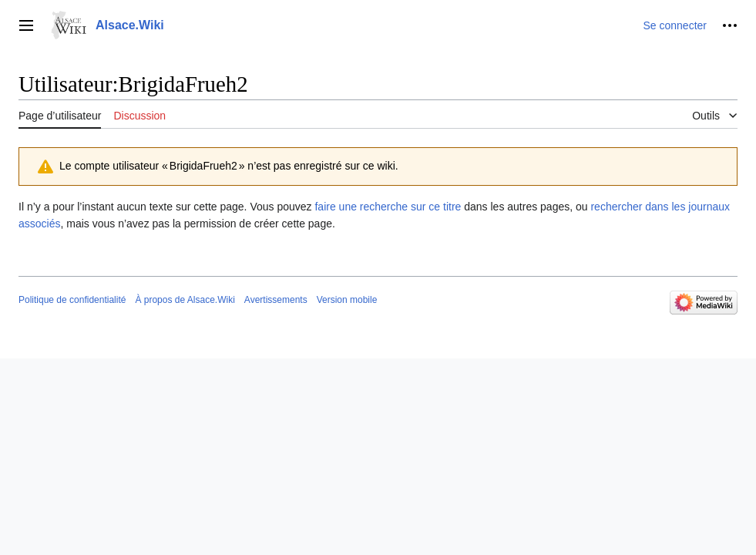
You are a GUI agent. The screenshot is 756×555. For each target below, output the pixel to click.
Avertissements (276, 300)
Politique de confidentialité (72, 300)
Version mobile (347, 300)
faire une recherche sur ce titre (388, 207)
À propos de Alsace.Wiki (185, 300)
